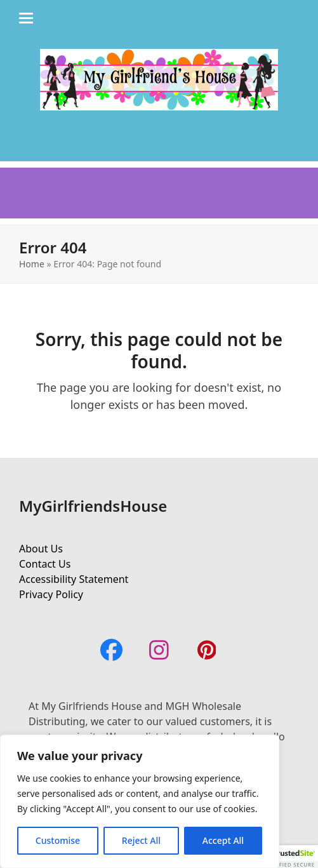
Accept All (223, 840)
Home (32, 264)
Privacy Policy (51, 594)
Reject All (141, 840)
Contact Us (45, 564)
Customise (58, 840)
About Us (41, 549)
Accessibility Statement (74, 579)
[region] (140, 801)
